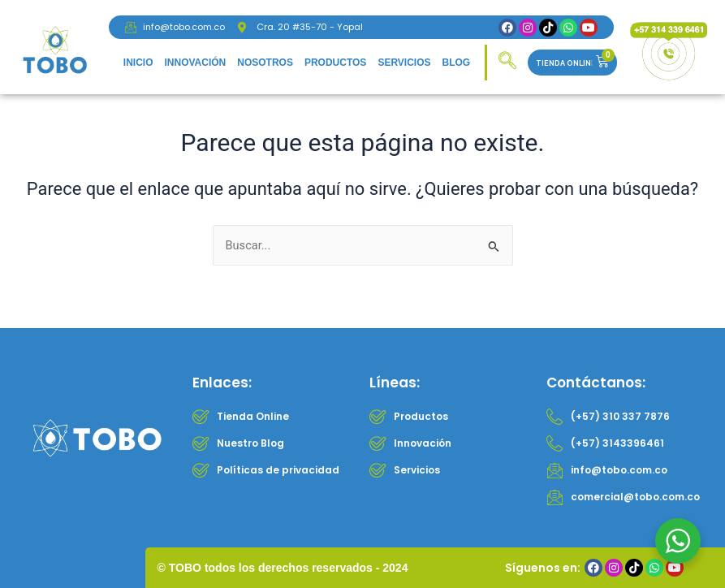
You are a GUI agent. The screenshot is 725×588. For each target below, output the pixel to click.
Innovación (195, 63)
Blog (457, 63)
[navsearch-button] (507, 63)
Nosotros (265, 63)
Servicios (404, 63)
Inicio (138, 63)
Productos (335, 63)
